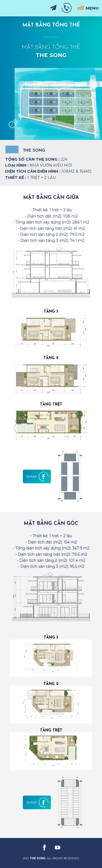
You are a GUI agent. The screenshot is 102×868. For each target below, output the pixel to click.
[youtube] (58, 848)
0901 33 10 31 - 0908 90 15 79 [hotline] (67, 8)
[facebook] (45, 848)
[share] (38, 476)
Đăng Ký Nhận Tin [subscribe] (53, 8)
